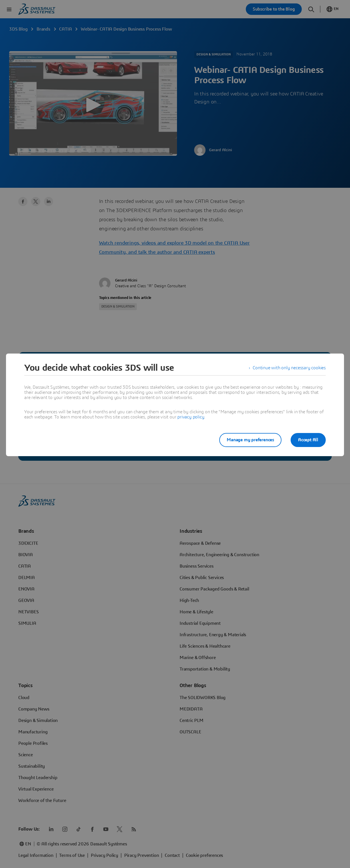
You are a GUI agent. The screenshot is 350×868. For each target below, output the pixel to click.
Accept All (308, 440)
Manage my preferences (250, 440)
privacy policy (191, 417)
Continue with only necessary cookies (289, 368)
